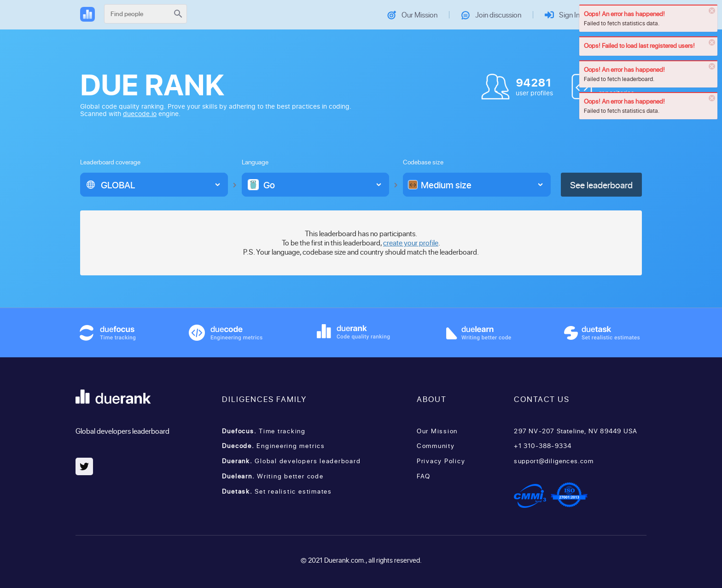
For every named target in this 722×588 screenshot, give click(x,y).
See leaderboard (601, 185)
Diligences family (264, 399)
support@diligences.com (553, 461)
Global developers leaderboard (291, 461)
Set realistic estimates (277, 491)
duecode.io (140, 114)
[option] (147, 185)
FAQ (424, 476)
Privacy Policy (441, 461)
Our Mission (437, 431)
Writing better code (273, 476)
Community (436, 445)
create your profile (411, 242)
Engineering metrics (274, 445)
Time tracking (264, 431)
